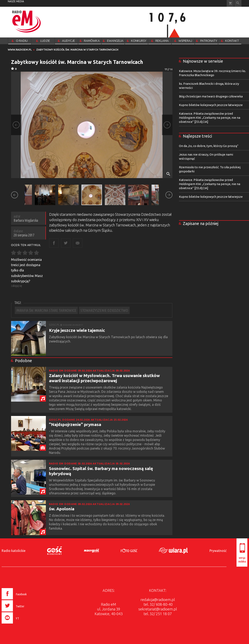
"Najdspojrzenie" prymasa (75, 424)
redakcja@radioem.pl (158, 600)
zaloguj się (17, 286)
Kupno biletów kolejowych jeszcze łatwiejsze (211, 105)
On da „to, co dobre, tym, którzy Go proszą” (209, 146)
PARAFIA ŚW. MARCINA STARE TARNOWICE (46, 310)
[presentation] (23, 624)
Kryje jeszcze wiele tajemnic (77, 330)
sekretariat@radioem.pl (158, 609)
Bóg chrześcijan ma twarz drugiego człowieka (211, 96)
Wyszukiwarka (238, 3)
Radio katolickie (14, 551)
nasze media (16, 1)
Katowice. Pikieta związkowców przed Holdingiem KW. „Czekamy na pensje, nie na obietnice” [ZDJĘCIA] (210, 118)
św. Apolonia (62, 509)
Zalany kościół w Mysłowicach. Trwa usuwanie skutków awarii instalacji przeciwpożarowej (104, 378)
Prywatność (218, 551)
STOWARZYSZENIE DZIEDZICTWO (104, 310)
